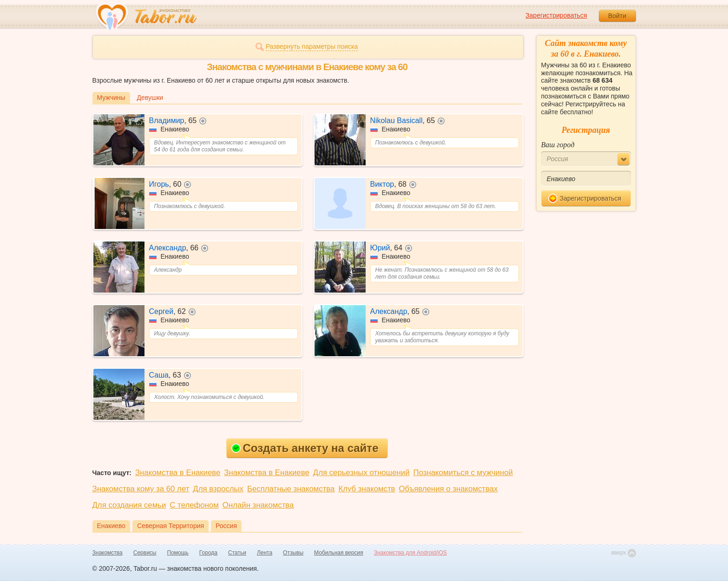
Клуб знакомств (367, 489)
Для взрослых (218, 489)
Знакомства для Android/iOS (410, 553)
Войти (617, 16)
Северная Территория (171, 526)
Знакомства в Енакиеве (178, 473)
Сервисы (145, 553)
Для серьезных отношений (361, 473)
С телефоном (194, 505)
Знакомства (108, 553)
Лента (265, 553)
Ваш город (558, 145)
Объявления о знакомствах (449, 489)
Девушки (150, 98)
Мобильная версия (339, 553)
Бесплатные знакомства (291, 489)
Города (208, 553)
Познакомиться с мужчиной (463, 473)
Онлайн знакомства (258, 505)
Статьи (237, 553)
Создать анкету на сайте (305, 448)
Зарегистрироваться (556, 15)
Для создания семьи (129, 505)
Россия (226, 526)
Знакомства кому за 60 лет (141, 489)
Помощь (178, 553)
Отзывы (293, 553)
